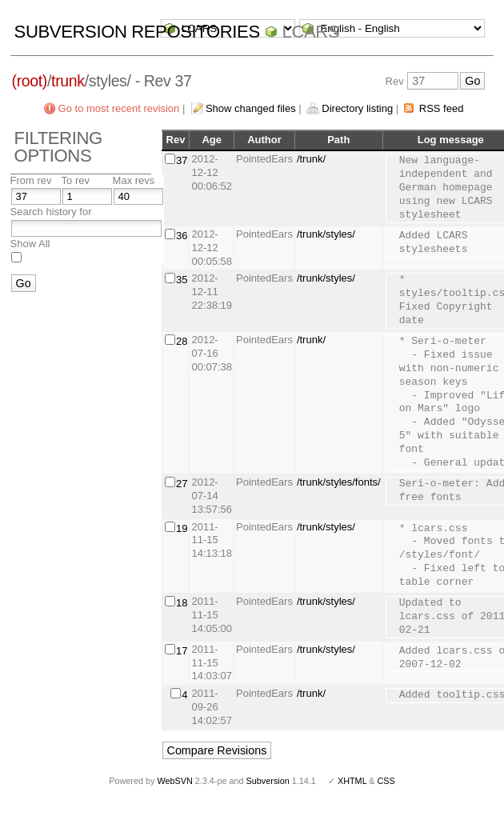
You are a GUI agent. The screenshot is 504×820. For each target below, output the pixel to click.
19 (182, 528)
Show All (30, 244)
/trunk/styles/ (326, 234)
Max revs (134, 180)
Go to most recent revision (119, 108)
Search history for (51, 212)
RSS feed (442, 108)
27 (182, 484)
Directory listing (357, 108)
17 (182, 651)
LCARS (311, 32)
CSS (386, 781)
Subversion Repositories (137, 32)
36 (182, 236)
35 (182, 280)
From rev (31, 180)
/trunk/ (311, 159)
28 (182, 341)
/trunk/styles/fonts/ (339, 482)
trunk (68, 81)
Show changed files (251, 108)
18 (182, 603)
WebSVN (174, 781)
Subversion (268, 781)
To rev (76, 180)
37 (182, 160)
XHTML (352, 781)
